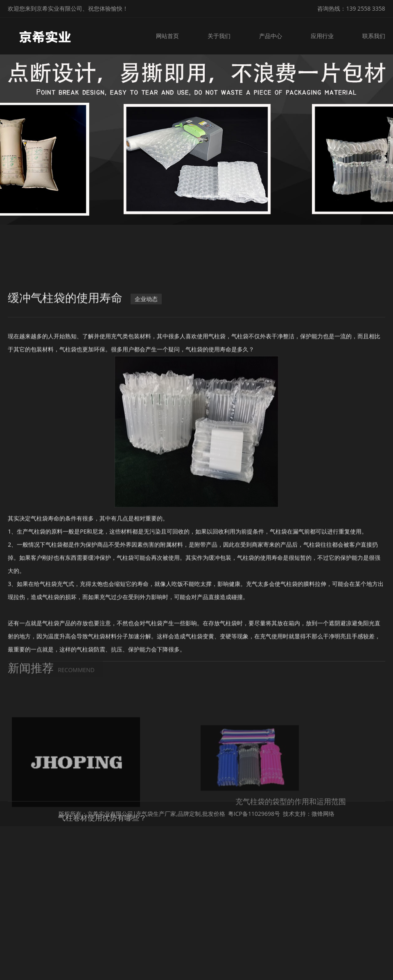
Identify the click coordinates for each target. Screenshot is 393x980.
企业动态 (146, 327)
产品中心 (272, 36)
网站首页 (171, 36)
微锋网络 (323, 814)
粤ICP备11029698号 (254, 814)
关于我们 (222, 36)
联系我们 (374, 36)
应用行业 (323, 36)
